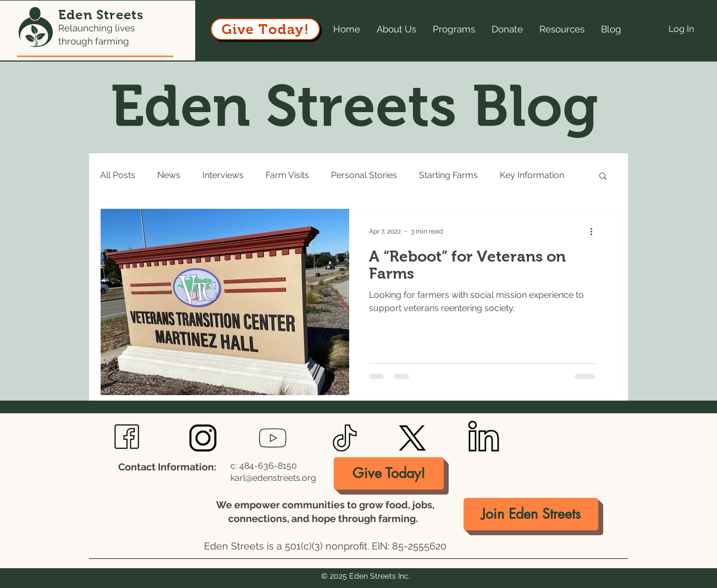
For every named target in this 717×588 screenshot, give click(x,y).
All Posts (118, 175)
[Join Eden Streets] (531, 514)
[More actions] (595, 231)
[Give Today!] (265, 29)
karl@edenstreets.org (273, 478)
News (169, 175)
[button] (603, 177)
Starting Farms (448, 175)
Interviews (223, 175)
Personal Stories (364, 175)
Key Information (532, 175)
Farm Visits (287, 175)
